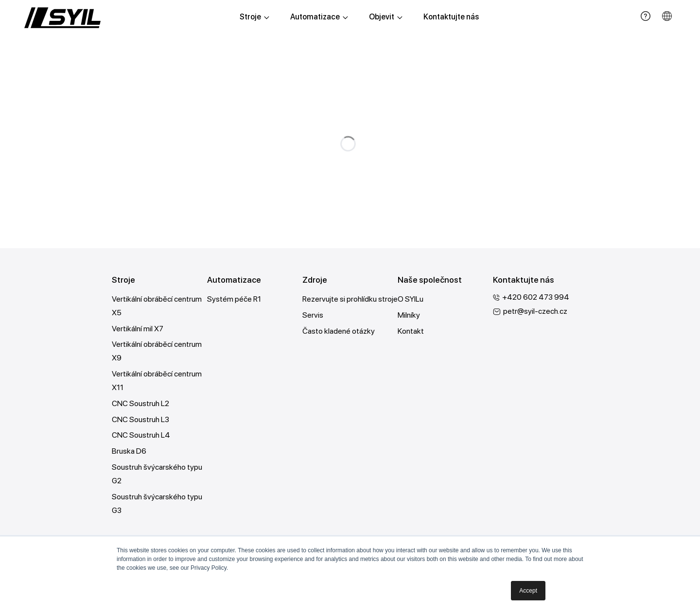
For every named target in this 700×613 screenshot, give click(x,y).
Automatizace (319, 17)
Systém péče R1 (234, 299)
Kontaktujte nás (451, 17)
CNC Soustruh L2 (140, 404)
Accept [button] (528, 591)
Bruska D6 (129, 452)
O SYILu (411, 299)
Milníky (409, 315)
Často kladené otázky (339, 331)
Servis (313, 315)
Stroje (254, 17)
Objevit (386, 17)
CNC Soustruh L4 (141, 436)
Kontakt (411, 331)
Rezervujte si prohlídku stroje (350, 299)
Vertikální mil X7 (138, 329)
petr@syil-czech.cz (535, 311)
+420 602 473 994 (536, 297)
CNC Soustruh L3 (141, 420)
